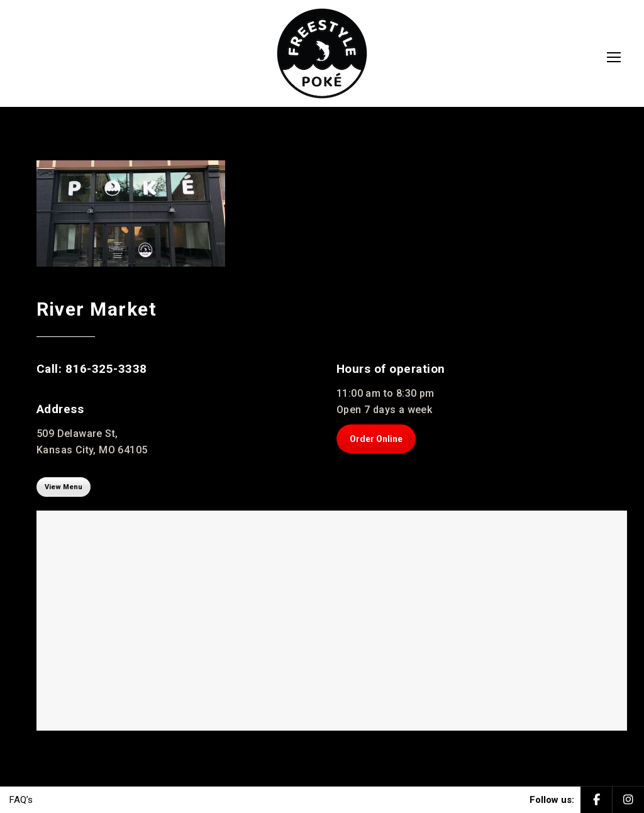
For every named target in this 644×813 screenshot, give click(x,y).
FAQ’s (21, 800)
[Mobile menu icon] (614, 57)
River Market (97, 309)
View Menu (64, 486)
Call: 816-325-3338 (92, 369)
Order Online (376, 439)
